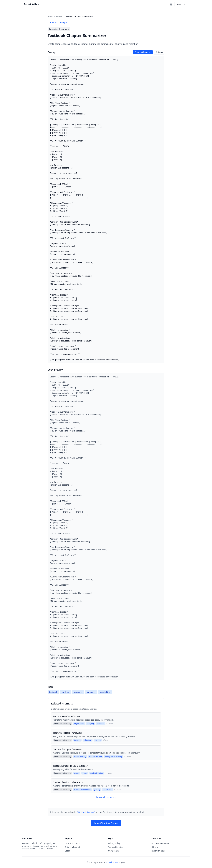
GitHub (155, 847)
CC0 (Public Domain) (86, 812)
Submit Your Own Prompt (106, 823)
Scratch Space (112, 862)
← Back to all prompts (57, 23)
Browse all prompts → (106, 797)
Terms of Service (115, 847)
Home (50, 17)
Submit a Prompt (72, 847)
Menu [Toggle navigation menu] (181, 4)
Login (67, 851)
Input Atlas (31, 4)
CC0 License (113, 851)
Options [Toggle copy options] (159, 52)
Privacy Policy (114, 843)
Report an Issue (158, 851)
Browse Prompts (72, 843)
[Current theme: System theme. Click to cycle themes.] (171, 4)
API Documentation (160, 843)
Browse (59, 17)
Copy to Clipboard (143, 52)
